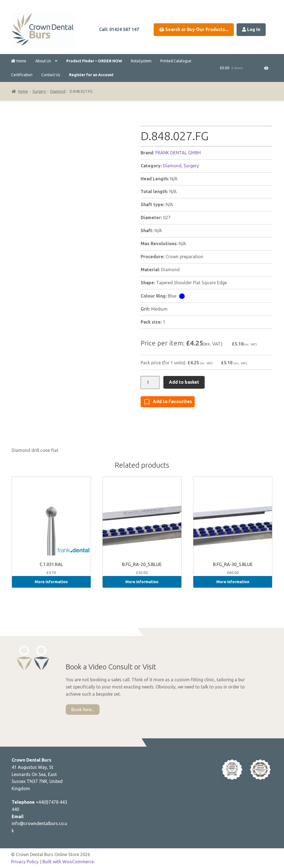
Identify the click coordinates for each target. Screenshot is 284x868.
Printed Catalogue (176, 61)
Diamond (58, 91)
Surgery (39, 91)
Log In (251, 29)
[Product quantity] (150, 383)
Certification (22, 75)
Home (19, 61)
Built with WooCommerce (68, 862)
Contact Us (51, 75)
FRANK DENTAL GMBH (178, 153)
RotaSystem (141, 61)
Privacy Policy (25, 862)
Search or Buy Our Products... (194, 29)
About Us (43, 61)
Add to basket (184, 382)
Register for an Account (91, 75)
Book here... (83, 710)
